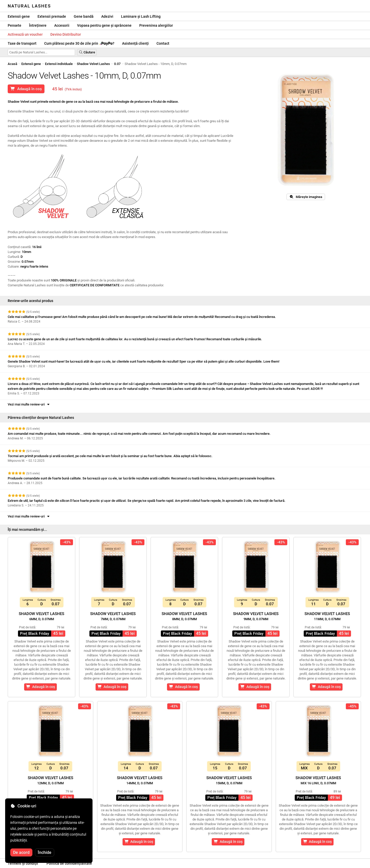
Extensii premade (52, 16)
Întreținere (38, 25)
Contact (163, 43)
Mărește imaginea (306, 197)
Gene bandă (84, 16)
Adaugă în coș (26, 89)
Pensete (15, 25)
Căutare (87, 52)
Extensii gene (19, 16)
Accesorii (62, 25)
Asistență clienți (135, 43)
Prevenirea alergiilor (156, 25)
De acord (21, 852)
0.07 (117, 64)
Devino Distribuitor (66, 34)
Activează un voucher (25, 34)
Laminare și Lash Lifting (141, 16)
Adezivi (107, 16)
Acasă (12, 64)
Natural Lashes (29, 6)
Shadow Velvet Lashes (93, 64)
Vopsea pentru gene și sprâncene (104, 25)
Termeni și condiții (23, 863)
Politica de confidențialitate (69, 863)
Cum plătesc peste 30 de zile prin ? (79, 43)
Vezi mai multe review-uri (29, 404)
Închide (45, 852)
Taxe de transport (22, 43)
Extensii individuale (59, 64)
